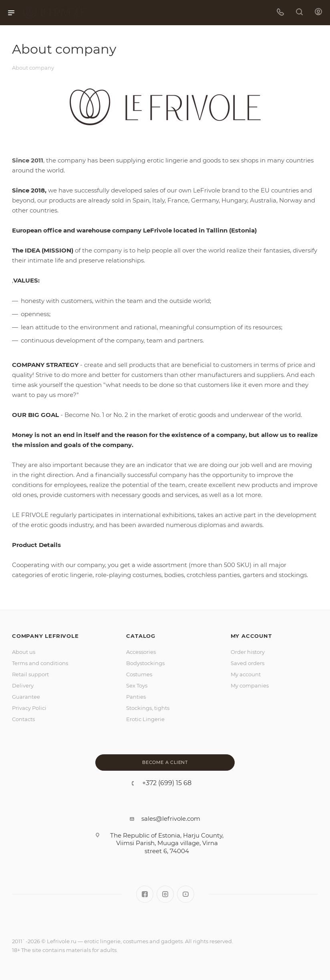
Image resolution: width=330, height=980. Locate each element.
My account (246, 674)
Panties (136, 697)
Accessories (141, 652)
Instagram (165, 894)
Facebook (145, 894)
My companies (250, 685)
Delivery (23, 685)
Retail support (30, 674)
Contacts (23, 719)
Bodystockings (145, 663)
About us (24, 652)
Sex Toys (137, 685)
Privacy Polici (29, 708)
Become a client (165, 762)
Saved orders (247, 663)
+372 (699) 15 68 (167, 783)
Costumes (139, 674)
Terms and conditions (40, 663)
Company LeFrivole (45, 636)
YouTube (186, 894)
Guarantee (26, 697)
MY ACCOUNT (251, 636)
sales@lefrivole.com (171, 819)
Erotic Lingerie (145, 719)
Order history (248, 652)
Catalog (141, 636)
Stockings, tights (148, 708)
